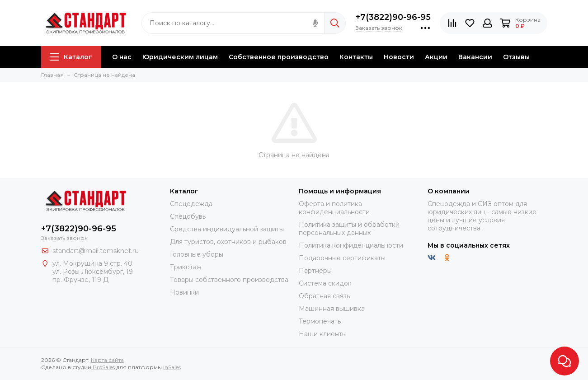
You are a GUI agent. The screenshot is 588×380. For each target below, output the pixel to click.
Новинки (184, 292)
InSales (172, 367)
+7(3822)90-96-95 (393, 17)
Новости (399, 57)
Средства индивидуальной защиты (227, 229)
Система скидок (325, 283)
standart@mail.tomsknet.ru (96, 251)
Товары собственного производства (229, 280)
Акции (436, 57)
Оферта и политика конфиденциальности (334, 208)
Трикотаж (186, 267)
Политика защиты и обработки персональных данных (349, 229)
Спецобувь (188, 216)
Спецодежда (191, 204)
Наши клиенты (323, 334)
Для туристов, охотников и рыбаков (228, 242)
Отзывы (516, 57)
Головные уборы (197, 254)
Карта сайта (107, 360)
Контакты (356, 57)
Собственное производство (279, 57)
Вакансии (475, 57)
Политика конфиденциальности (351, 245)
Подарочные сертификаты (342, 258)
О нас (122, 57)
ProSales (104, 367)
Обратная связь (324, 296)
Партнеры (315, 271)
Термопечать (320, 321)
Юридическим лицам (180, 57)
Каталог (71, 57)
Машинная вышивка (332, 309)
